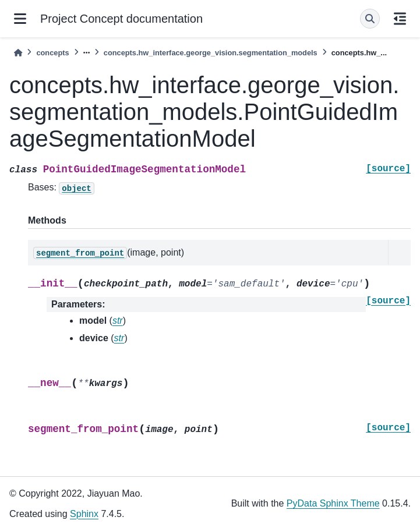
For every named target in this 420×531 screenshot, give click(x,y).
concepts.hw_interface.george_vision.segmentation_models (211, 53)
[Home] (18, 53)
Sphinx (84, 514)
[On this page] (400, 19)
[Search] (370, 19)
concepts (52, 53)
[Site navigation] (20, 19)
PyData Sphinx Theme (333, 503)
